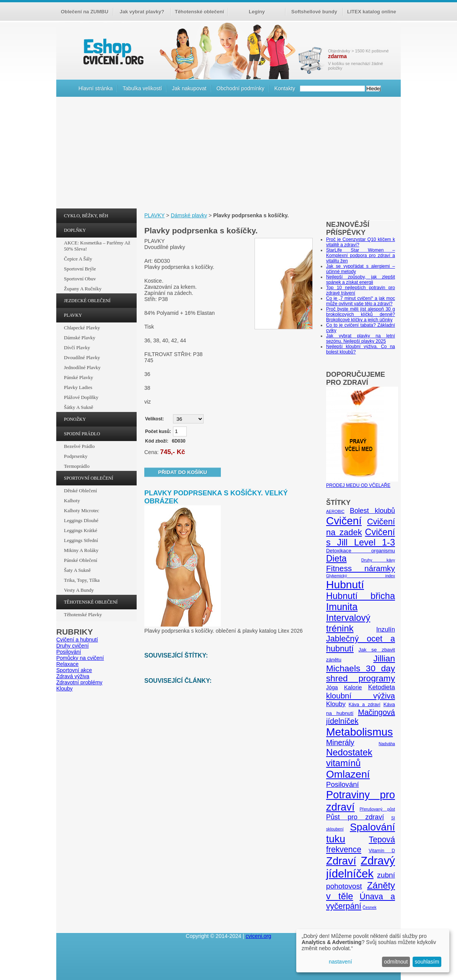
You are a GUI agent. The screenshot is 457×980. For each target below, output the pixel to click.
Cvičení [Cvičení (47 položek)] (344, 521)
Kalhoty (72, 501)
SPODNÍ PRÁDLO (82, 434)
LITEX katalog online (372, 12)
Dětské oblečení (80, 491)
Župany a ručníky (83, 289)
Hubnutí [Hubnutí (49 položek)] (345, 584)
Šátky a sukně (79, 407)
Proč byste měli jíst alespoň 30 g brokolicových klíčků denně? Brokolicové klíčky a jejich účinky (361, 314)
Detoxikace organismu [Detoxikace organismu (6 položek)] (361, 551)
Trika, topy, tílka (82, 580)
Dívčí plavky (77, 348)
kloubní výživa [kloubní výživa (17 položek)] (361, 696)
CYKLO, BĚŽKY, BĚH (86, 216)
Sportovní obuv (80, 279)
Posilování (69, 652)
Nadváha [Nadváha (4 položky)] (387, 744)
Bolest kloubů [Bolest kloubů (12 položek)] (372, 511)
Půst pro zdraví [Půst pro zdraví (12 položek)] (355, 817)
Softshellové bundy (314, 12)
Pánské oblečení (81, 560)
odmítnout (396, 962)
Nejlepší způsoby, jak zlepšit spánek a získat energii (361, 280)
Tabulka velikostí (142, 88)
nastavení (340, 962)
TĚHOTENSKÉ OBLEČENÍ (91, 602)
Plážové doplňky (81, 397)
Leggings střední (81, 540)
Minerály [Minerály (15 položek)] (340, 742)
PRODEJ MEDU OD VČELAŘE (362, 483)
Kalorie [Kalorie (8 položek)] (353, 687)
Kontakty (285, 88)
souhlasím (427, 962)
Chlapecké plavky (82, 328)
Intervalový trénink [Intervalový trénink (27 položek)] (348, 623)
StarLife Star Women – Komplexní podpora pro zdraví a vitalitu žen (361, 256)
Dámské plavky (80, 338)
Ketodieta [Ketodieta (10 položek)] (382, 687)
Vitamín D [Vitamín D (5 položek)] (382, 851)
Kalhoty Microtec (82, 510)
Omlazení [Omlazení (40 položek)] (348, 774)
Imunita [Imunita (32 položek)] (342, 607)
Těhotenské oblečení (200, 12)
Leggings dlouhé (81, 520)
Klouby (64, 689)
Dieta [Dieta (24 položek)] (336, 558)
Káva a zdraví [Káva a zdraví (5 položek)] (365, 705)
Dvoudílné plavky (82, 357)
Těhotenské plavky (83, 615)
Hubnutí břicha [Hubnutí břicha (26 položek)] (361, 596)
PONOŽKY (75, 419)
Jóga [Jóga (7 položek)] (332, 687)
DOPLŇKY (75, 230)
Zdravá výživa (73, 676)
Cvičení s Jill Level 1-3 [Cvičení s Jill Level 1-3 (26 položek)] (361, 537)
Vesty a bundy (79, 590)
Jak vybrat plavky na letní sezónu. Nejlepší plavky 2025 (361, 339)
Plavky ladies (78, 387)
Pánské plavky (78, 377)
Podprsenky (76, 456)
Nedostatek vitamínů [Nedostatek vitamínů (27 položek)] (349, 758)
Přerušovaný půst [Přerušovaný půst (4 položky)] (377, 809)
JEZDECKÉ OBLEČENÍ (87, 301)
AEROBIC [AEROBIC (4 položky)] (335, 511)
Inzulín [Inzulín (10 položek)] (386, 629)
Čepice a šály (78, 259)
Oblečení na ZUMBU (85, 12)
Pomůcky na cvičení (80, 658)
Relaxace (67, 664)
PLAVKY (73, 315)
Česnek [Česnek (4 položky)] (369, 907)
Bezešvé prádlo (79, 446)
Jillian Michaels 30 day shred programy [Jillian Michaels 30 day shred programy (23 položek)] (361, 668)
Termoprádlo (77, 466)
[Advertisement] (228, 155)
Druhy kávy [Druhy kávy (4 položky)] (378, 560)
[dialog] (373, 951)
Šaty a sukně (77, 570)
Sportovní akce (74, 670)
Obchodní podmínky (241, 88)
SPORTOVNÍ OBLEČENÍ (89, 478)
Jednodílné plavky (82, 367)
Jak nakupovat (189, 88)
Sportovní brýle (80, 269)
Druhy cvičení (73, 646)
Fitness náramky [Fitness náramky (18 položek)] (361, 568)
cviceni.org (259, 936)
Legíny (257, 12)
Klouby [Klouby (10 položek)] (336, 704)
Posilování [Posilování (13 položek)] (343, 784)
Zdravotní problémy (79, 682)
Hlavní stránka (95, 88)
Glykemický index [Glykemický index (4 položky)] (361, 576)
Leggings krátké (81, 530)
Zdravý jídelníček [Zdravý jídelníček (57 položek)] (361, 867)
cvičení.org (113, 51)
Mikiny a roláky (81, 550)
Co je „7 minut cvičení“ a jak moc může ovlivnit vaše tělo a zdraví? (361, 301)
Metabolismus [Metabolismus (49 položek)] (359, 732)
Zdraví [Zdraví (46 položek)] (341, 861)
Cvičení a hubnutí (77, 640)
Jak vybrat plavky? (142, 12)
